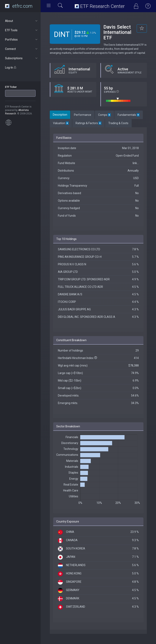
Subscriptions (22, 58)
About (22, 21)
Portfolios (22, 40)
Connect (22, 49)
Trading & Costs (118, 123)
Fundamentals (129, 115)
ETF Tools (22, 30)
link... (136, 163)
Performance (83, 115)
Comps (104, 115)
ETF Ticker (11, 87)
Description (60, 115)
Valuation (61, 123)
